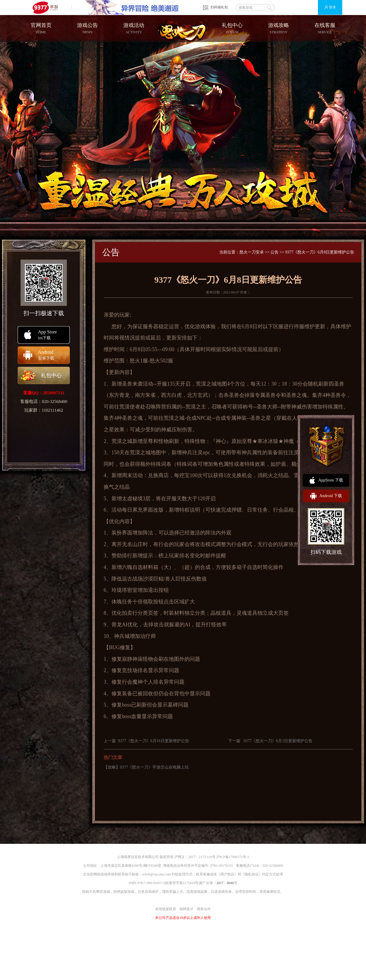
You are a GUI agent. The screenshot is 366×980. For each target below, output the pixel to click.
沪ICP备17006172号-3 (233, 857)
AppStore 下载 (326, 480)
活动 (148, 384)
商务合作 (204, 909)
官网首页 (41, 29)
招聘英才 (186, 909)
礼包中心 (232, 29)
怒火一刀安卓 (252, 252)
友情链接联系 (166, 909)
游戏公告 (87, 29)
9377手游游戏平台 (48, 7)
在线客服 (325, 29)
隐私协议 (252, 874)
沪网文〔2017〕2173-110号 (195, 857)
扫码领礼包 (219, 7)
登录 (328, 7)
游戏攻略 (279, 29)
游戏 (200, 326)
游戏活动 (134, 29)
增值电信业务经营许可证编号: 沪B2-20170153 (198, 866)
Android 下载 (326, 496)
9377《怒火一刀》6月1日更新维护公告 (278, 741)
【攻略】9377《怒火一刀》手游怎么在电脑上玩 (146, 767)
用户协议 (227, 874)
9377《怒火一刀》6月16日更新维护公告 (154, 741)
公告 (274, 252)
